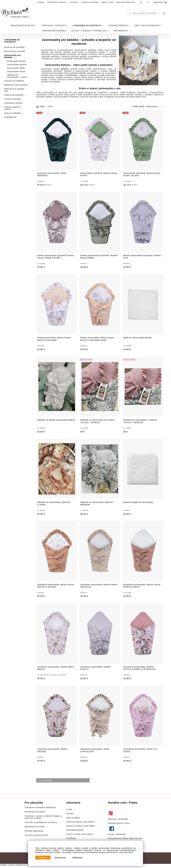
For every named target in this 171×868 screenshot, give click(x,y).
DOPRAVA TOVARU (90, 2)
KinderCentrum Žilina (118, 838)
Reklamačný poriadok (35, 812)
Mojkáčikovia (10, 117)
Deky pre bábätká (13, 113)
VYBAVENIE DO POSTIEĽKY (87, 25)
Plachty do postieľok (14, 95)
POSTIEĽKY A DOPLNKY (54, 25)
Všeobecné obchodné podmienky (40, 807)
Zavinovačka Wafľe (16, 68)
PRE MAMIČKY (121, 31)
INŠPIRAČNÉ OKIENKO (54, 31)
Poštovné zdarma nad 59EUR (80, 822)
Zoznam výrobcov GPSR (36, 835)
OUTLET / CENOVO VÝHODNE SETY (90, 31)
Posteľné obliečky (13, 99)
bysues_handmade (117, 834)
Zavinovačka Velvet (16, 71)
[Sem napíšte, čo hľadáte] (150, 13)
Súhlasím (43, 858)
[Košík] (160, 2)
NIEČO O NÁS (107, 2)
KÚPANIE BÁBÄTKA (118, 25)
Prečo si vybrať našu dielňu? (80, 834)
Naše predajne (73, 818)
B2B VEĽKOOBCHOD (126, 2)
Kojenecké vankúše (13, 103)
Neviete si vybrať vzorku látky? (81, 826)
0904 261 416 (136, 838)
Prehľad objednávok (34, 831)
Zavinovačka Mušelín (17, 65)
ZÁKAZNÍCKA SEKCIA (57, 2)
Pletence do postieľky (14, 47)
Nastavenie (60, 858)
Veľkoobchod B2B (75, 830)
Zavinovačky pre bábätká (13, 56)
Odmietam (78, 858)
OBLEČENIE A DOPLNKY (23, 25)
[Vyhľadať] (130, 13)
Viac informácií (126, 852)
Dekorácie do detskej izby (14, 90)
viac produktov (46, 780)
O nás (69, 809)
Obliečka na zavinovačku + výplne (17, 76)
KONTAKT (74, 2)
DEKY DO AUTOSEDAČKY (148, 25)
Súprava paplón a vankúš (13, 108)
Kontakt (70, 814)
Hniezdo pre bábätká (14, 81)
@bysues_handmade (118, 819)
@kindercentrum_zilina (119, 823)
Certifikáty (71, 838)
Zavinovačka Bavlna (16, 61)
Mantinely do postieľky (15, 51)
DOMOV (41, 2)
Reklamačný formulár (35, 827)
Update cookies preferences (13, 865)
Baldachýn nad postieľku (16, 85)
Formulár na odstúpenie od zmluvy (41, 822)
